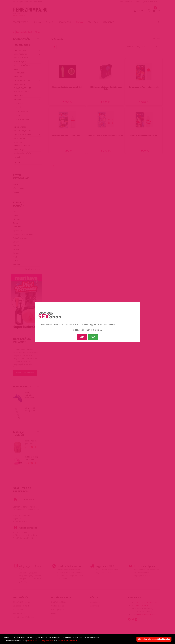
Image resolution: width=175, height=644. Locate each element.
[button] (79, 641)
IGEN (93, 337)
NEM (82, 337)
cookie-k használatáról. (68, 641)
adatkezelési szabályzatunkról (40, 641)
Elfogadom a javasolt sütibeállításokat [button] (154, 639)
